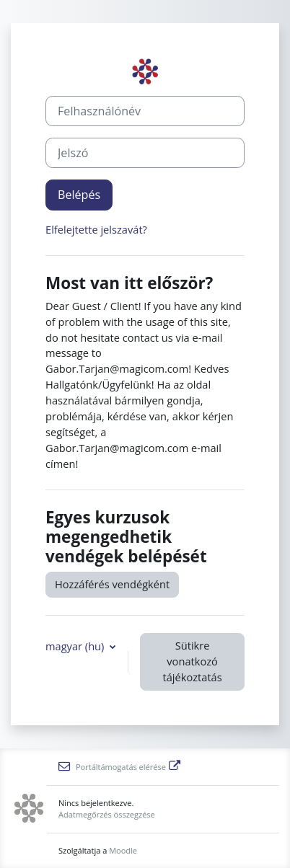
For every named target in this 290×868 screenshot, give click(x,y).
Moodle (123, 850)
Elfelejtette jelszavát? (96, 229)
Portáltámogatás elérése (119, 767)
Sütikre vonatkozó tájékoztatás (192, 661)
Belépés (79, 195)
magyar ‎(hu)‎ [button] (76, 646)
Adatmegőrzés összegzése (107, 814)
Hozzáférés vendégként (112, 584)
